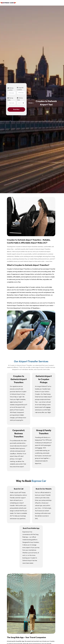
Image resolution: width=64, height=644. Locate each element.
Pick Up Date (10, 99)
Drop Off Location (20, 89)
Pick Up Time (20, 99)
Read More (37, 308)
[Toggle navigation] (62, 3)
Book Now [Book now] (16, 109)
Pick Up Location (10, 89)
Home (31, 103)
